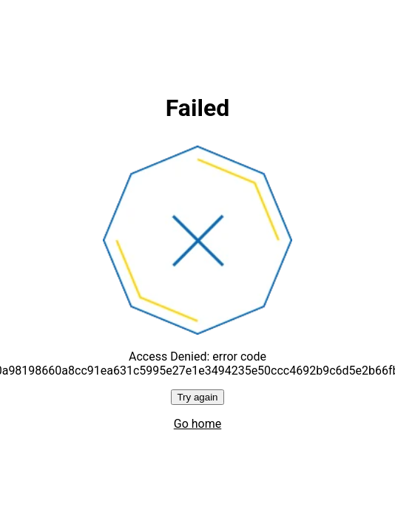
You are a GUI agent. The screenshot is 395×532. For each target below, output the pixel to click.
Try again (197, 397)
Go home (197, 424)
